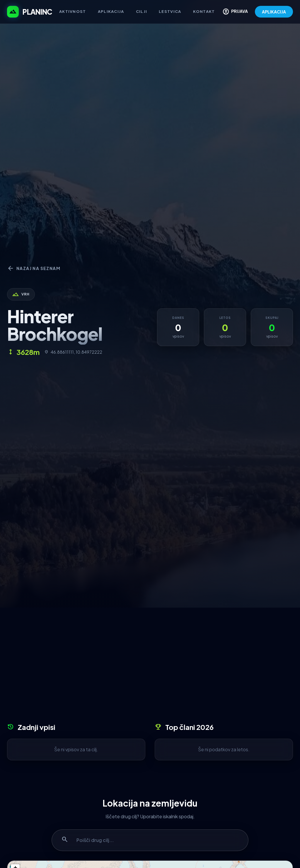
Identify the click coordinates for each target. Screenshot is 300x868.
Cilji (142, 11)
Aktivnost (73, 11)
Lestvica (170, 11)
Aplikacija (111, 11)
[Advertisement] (150, 667)
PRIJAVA (235, 12)
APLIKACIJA (274, 12)
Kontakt (204, 11)
